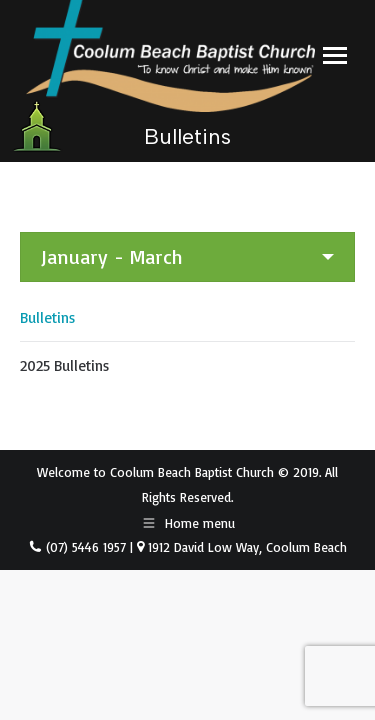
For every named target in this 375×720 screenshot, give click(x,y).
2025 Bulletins (64, 365)
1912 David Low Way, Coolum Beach (245, 547)
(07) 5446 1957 (84, 547)
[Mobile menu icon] (335, 55)
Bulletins (47, 317)
